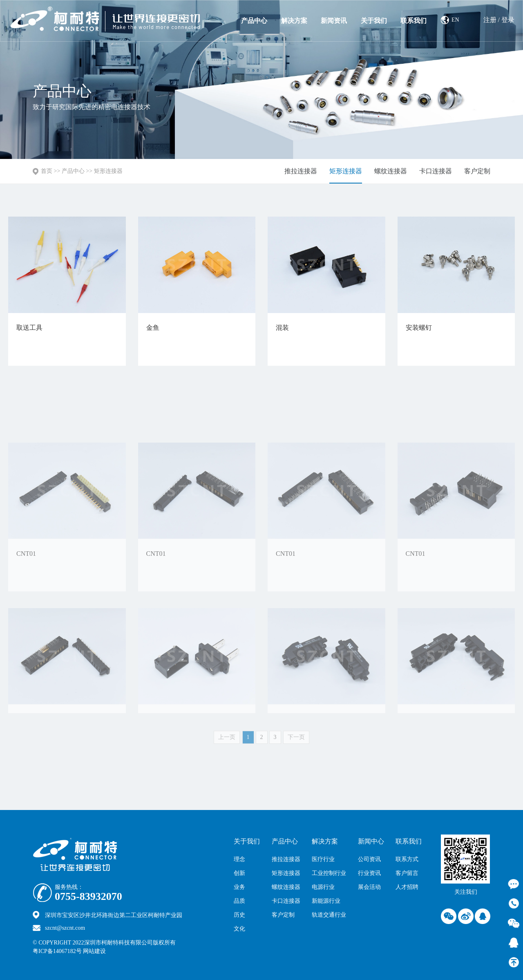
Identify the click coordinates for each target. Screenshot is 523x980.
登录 (508, 20)
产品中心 (254, 21)
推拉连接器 (301, 171)
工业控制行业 (329, 873)
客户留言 (407, 873)
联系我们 (413, 21)
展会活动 (369, 887)
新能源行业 (326, 901)
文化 (239, 929)
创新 (239, 873)
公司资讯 (369, 859)
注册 (490, 20)
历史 (239, 915)
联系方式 (407, 859)
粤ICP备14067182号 (57, 951)
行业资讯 (369, 873)
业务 (239, 887)
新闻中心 (371, 841)
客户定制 (477, 171)
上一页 (227, 741)
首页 (47, 171)
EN (455, 20)
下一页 (296, 741)
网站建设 (112, 951)
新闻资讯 (334, 21)
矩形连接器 (108, 171)
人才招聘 (407, 887)
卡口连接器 (436, 171)
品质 (239, 901)
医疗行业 (323, 859)
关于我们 (374, 21)
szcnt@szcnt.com (65, 928)
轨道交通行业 (329, 915)
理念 (239, 859)
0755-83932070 (88, 897)
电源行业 (323, 887)
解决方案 (294, 21)
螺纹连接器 (391, 171)
